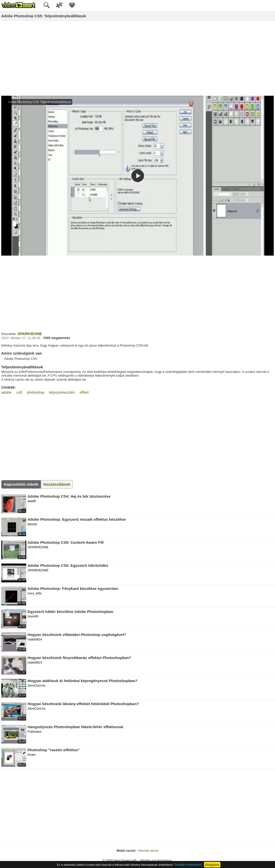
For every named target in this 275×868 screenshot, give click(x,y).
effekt (84, 392)
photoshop (36, 392)
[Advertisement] (137, 59)
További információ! (188, 865)
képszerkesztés (62, 392)
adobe (7, 392)
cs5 (19, 392)
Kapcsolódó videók (21, 484)
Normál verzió (148, 851)
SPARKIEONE (30, 334)
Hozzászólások (57, 484)
